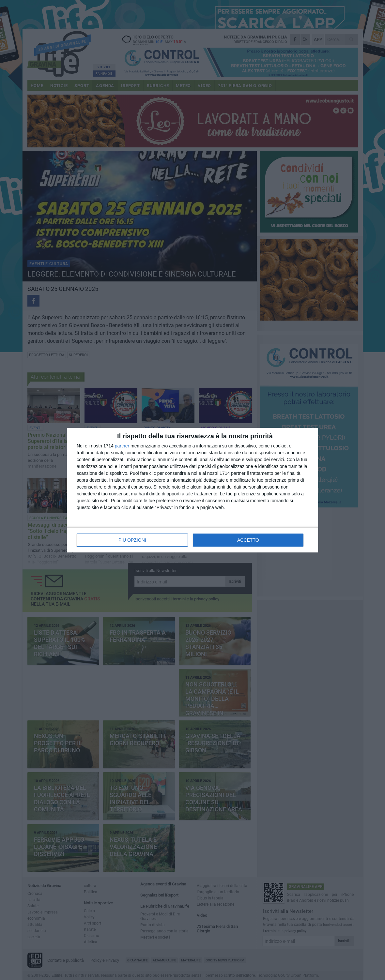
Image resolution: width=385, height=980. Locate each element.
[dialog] (192, 490)
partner (122, 446)
